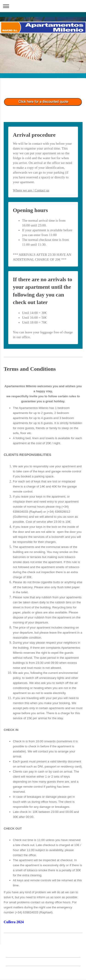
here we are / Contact (31, 190)
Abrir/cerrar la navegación (43, 6)
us (47, 190)
